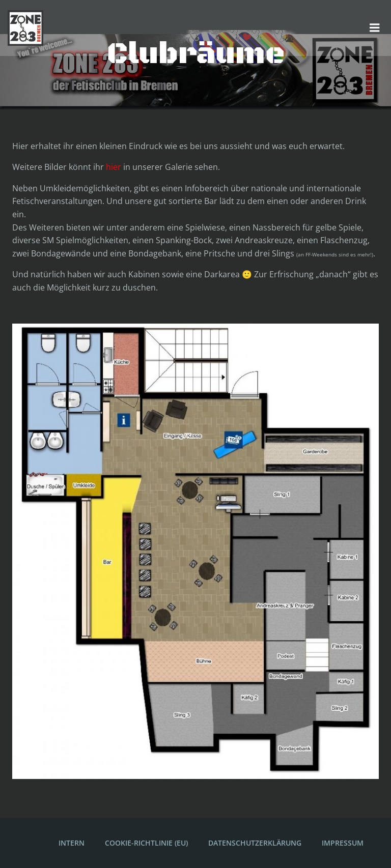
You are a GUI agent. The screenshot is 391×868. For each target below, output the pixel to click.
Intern (72, 843)
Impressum (343, 843)
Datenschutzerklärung (255, 843)
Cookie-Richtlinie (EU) (146, 843)
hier (114, 167)
